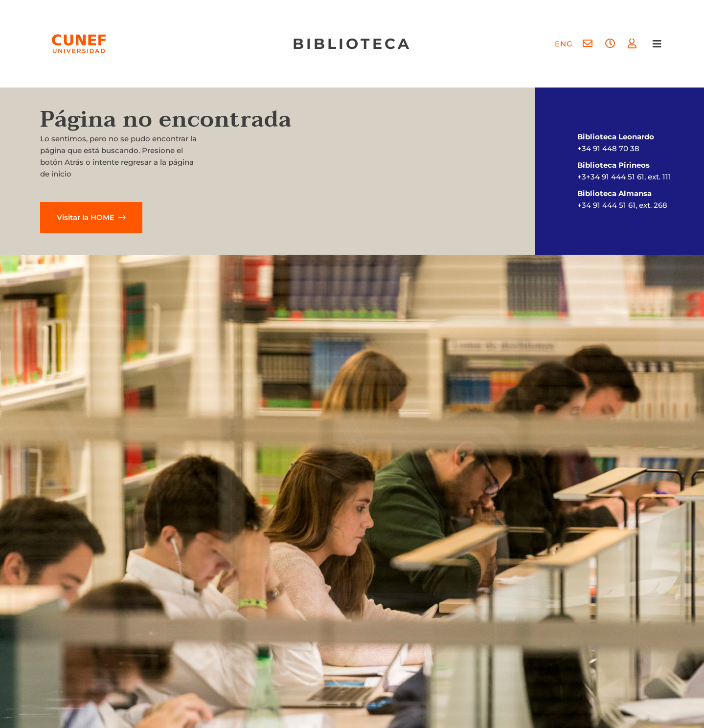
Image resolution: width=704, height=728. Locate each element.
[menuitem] (564, 44)
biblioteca (352, 44)
